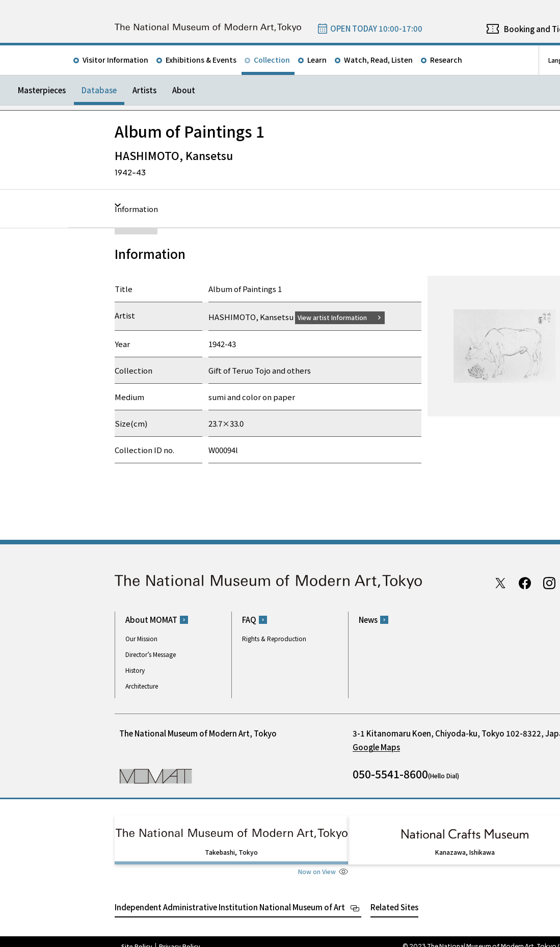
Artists (144, 90)
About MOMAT (151, 620)
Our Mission (141, 638)
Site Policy (137, 937)
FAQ (249, 620)
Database (99, 90)
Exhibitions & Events (201, 60)
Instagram (549, 583)
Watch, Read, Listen (378, 60)
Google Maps (376, 747)
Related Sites (394, 897)
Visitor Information (115, 60)
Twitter (500, 583)
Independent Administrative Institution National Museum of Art (230, 897)
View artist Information (338, 317)
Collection (272, 60)
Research (446, 60)
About (184, 90)
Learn (317, 60)
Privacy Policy (180, 937)
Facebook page (525, 583)
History (135, 670)
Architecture (142, 686)
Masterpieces (42, 90)
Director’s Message (151, 654)
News (368, 620)
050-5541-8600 (390, 774)
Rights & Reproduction (274, 638)
